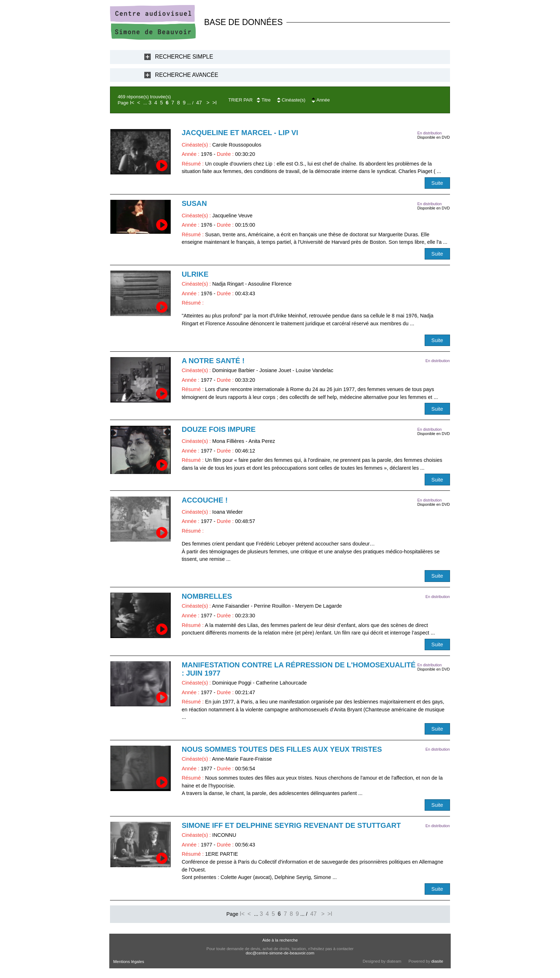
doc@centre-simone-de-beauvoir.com (280, 953)
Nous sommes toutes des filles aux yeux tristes (282, 749)
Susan (194, 203)
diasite (437, 961)
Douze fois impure (219, 429)
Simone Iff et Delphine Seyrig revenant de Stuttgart (291, 825)
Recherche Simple (184, 57)
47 (199, 103)
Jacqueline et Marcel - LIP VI (240, 133)
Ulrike (195, 274)
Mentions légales (129, 962)
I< (132, 103)
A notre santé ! (213, 361)
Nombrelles (207, 596)
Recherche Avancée (187, 75)
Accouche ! (205, 500)
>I (214, 103)
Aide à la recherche (280, 940)
